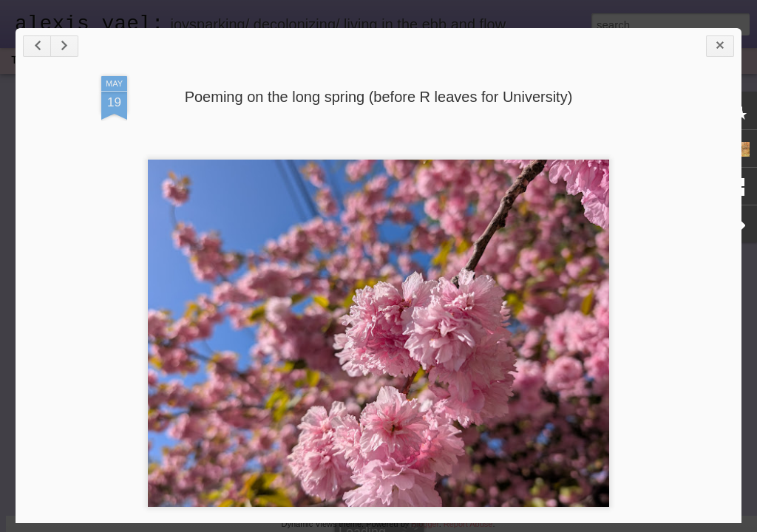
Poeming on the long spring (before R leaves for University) (379, 97)
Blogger (425, 524)
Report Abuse (468, 524)
